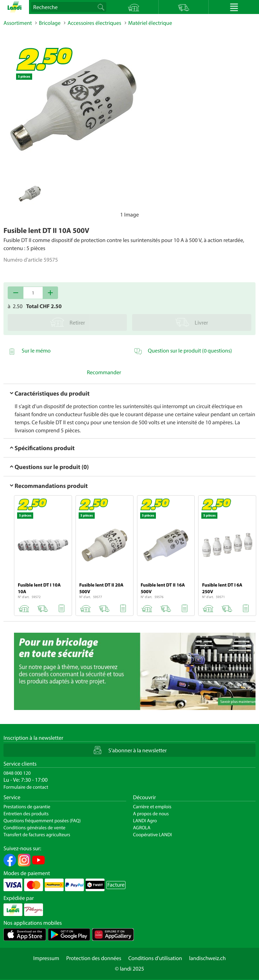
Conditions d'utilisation (155, 958)
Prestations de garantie (27, 807)
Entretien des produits (26, 814)
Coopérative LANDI (153, 835)
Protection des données (94, 958)
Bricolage (50, 23)
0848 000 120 (17, 773)
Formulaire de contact (26, 787)
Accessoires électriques (94, 23)
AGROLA (142, 828)
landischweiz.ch (207, 958)
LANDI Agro (145, 821)
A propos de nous (151, 814)
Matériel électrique (150, 23)
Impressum (46, 958)
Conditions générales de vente (34, 828)
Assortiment (18, 23)
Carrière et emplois (152, 807)
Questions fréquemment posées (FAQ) (42, 821)
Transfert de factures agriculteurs (37, 835)
